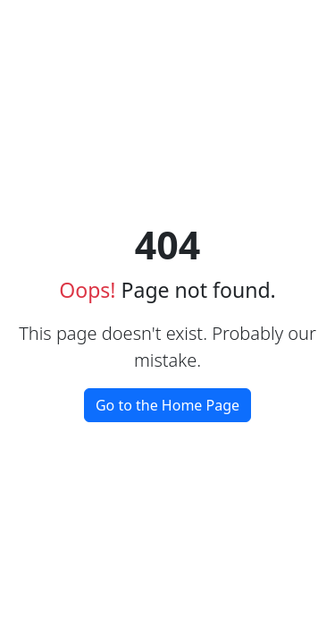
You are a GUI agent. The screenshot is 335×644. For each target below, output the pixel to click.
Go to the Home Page (167, 405)
